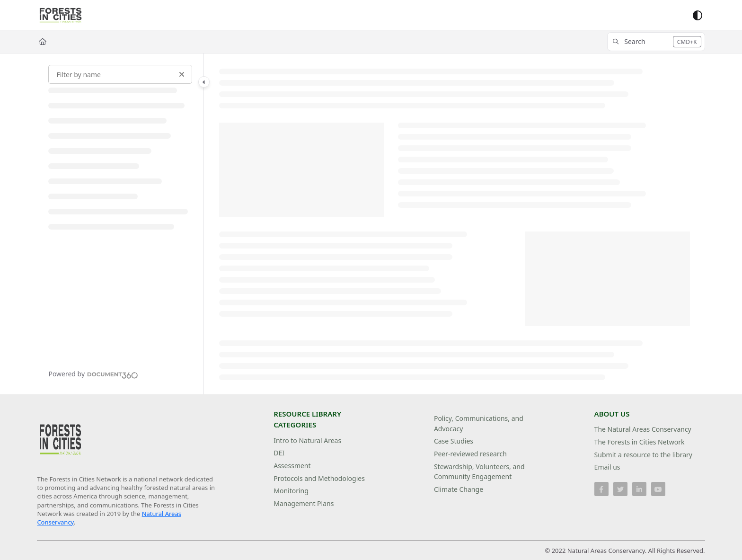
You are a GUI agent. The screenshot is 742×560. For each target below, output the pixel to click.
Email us (607, 467)
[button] (656, 42)
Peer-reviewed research (470, 454)
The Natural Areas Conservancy (643, 429)
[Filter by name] (120, 74)
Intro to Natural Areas (307, 440)
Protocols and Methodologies (319, 478)
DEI (279, 453)
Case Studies (454, 441)
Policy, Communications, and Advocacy (479, 423)
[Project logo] (61, 15)
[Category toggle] (204, 82)
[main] (454, 224)
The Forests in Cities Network (640, 442)
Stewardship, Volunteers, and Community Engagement (479, 472)
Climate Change (459, 489)
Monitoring (291, 491)
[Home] (43, 42)
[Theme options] (698, 15)
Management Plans (304, 503)
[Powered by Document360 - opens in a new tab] (93, 374)
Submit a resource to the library (643, 455)
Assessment (292, 466)
